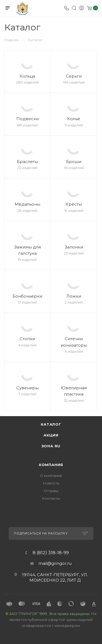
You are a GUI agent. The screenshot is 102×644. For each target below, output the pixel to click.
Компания (51, 465)
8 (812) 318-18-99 (51, 553)
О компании (51, 476)
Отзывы (51, 491)
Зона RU (51, 446)
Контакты (51, 498)
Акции (51, 435)
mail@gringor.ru (55, 563)
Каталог (51, 424)
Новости (51, 483)
